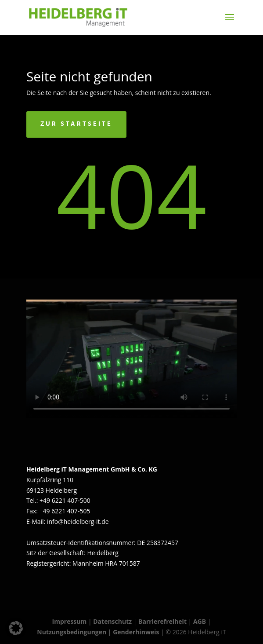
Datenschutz (112, 621)
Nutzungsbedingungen (72, 632)
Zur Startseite (76, 124)
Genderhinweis (137, 632)
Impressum (70, 621)
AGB (200, 621)
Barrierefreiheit (162, 621)
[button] (16, 628)
